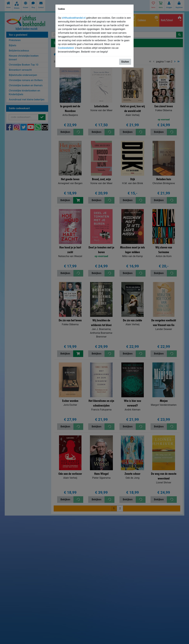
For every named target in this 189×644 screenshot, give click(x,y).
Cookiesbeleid (66, 48)
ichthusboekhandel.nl (74, 18)
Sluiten (125, 62)
